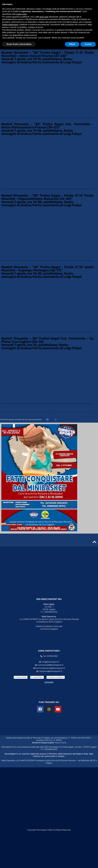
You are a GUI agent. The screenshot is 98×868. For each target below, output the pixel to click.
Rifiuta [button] (72, 44)
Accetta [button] (88, 44)
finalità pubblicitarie (10, 25)
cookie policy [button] (22, 14)
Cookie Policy (38, 677)
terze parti (44, 17)
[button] (47, 420)
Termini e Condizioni (56, 677)
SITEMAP (49, 682)
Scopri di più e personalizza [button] (19, 44)
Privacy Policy (22, 677)
